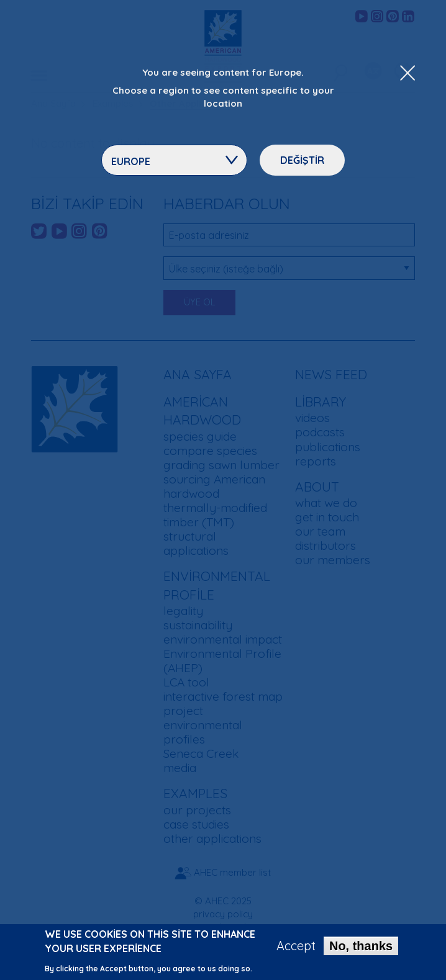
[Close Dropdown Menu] (407, 74)
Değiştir (302, 160)
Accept (296, 951)
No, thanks (361, 951)
